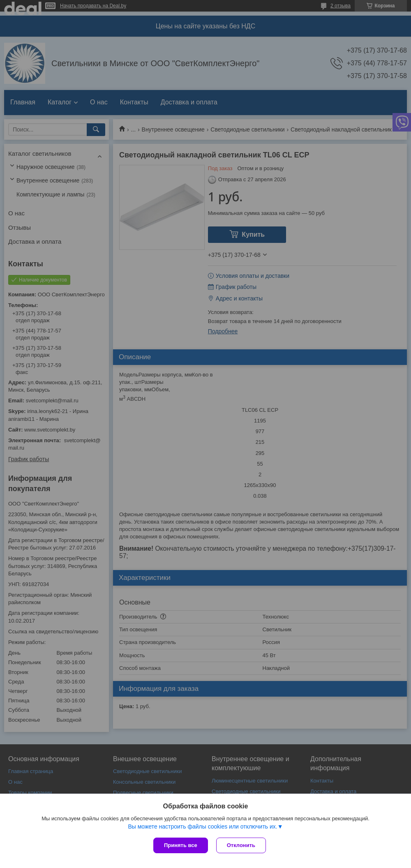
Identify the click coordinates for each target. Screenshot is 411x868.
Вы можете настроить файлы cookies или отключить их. (202, 826)
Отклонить (241, 845)
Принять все (181, 845)
